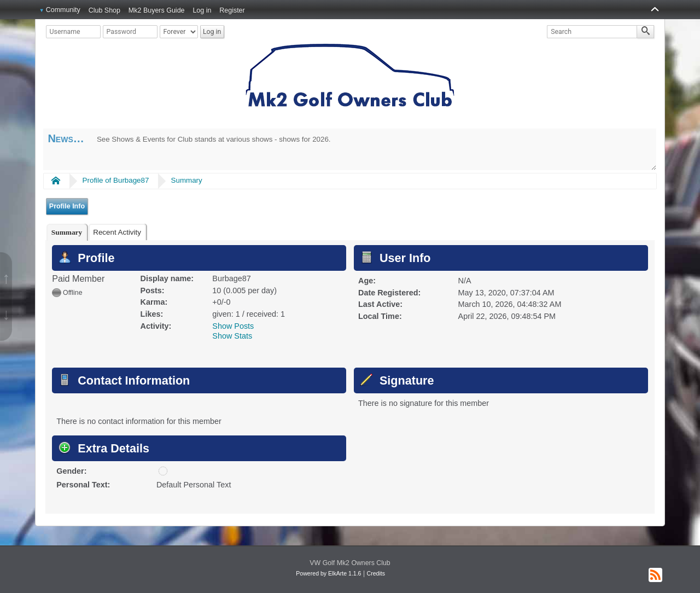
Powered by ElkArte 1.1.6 (328, 573)
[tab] (67, 232)
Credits (376, 573)
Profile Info (67, 206)
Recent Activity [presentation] (117, 232)
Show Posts (233, 326)
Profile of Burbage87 (116, 180)
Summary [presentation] (67, 232)
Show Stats (232, 336)
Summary (187, 180)
